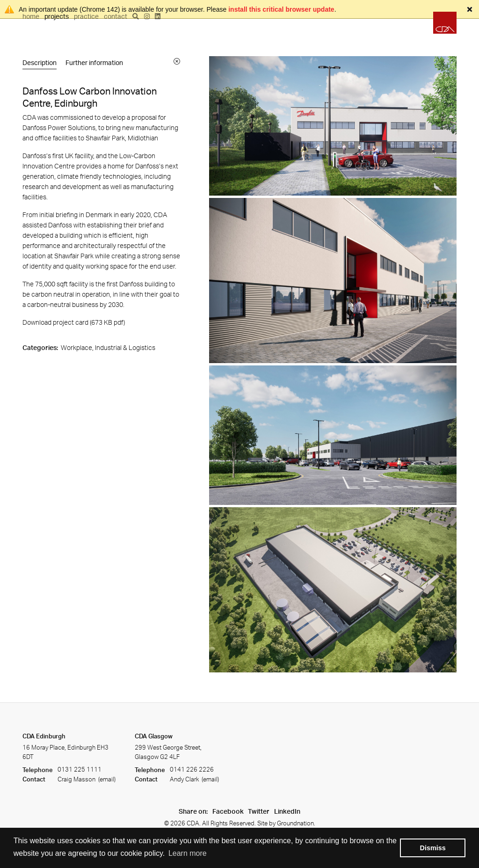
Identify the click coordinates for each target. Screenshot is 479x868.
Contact (116, 16)
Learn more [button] (188, 853)
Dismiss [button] (433, 848)
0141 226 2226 (192, 770)
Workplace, (78, 347)
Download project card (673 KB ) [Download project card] (74, 322)
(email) (106, 779)
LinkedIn (287, 811)
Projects (57, 16)
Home (31, 16)
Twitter (259, 811)
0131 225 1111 (80, 770)
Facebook (228, 811)
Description (40, 62)
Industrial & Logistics (125, 347)
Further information (94, 62)
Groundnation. (296, 823)
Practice (86, 16)
